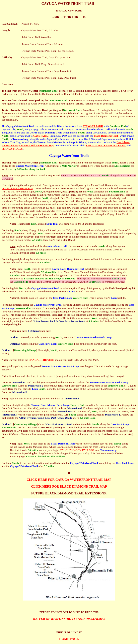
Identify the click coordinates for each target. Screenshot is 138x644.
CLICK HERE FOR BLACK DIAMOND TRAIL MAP (69, 486)
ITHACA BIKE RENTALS (17, 188)
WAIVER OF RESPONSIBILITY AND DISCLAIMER (69, 619)
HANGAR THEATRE (41, 360)
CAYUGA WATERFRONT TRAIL (106, 145)
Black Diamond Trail (106, 136)
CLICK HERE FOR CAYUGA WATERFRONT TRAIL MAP (69, 480)
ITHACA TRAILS (12, 149)
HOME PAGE (69, 639)
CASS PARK (41, 136)
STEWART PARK (93, 126)
